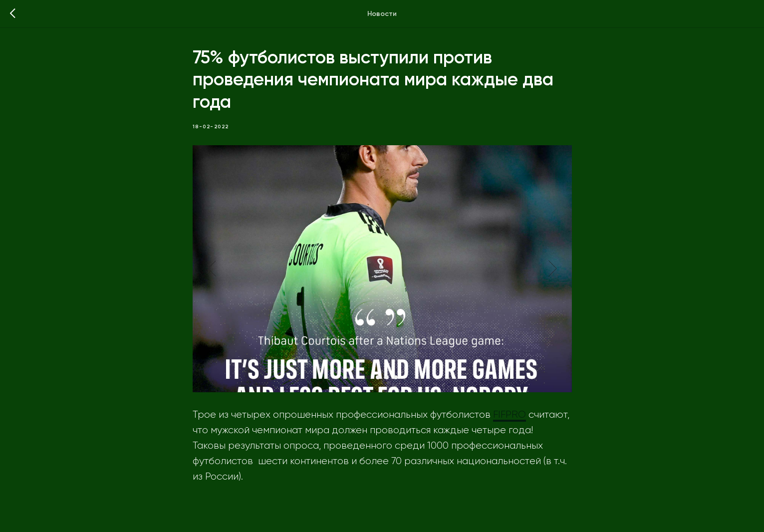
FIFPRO (509, 415)
